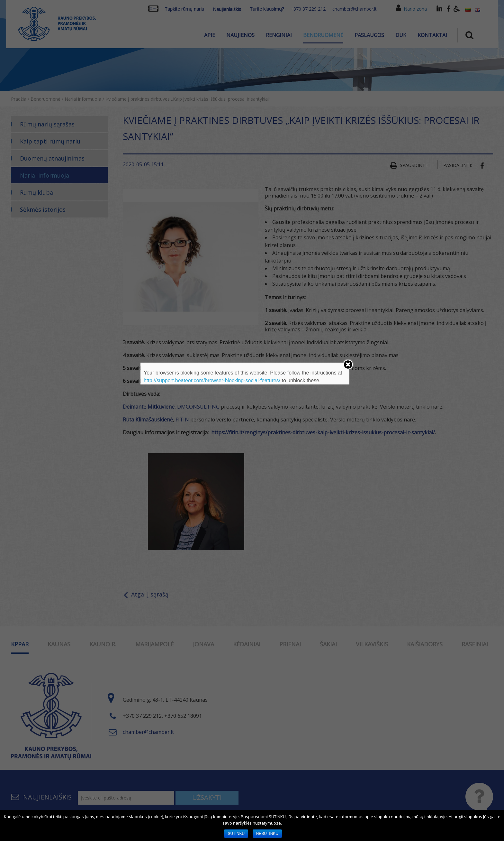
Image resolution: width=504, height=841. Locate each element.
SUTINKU (236, 834)
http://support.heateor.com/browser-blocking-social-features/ (212, 380)
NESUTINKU (267, 834)
